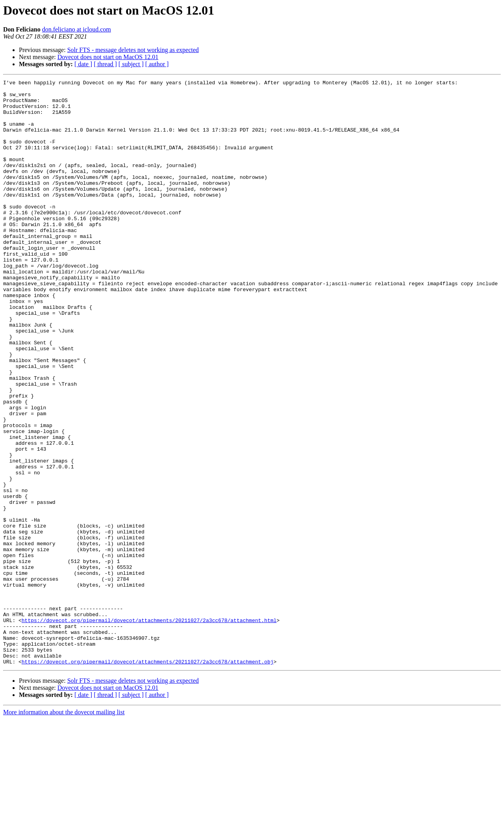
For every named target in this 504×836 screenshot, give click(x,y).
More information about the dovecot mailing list (64, 829)
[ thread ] (105, 64)
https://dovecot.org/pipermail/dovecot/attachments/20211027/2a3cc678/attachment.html (149, 729)
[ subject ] (131, 64)
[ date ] (83, 64)
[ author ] (157, 64)
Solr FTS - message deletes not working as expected (133, 50)
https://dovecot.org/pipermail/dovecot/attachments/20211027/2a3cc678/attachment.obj (148, 778)
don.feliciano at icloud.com (77, 29)
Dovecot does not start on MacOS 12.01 (108, 57)
